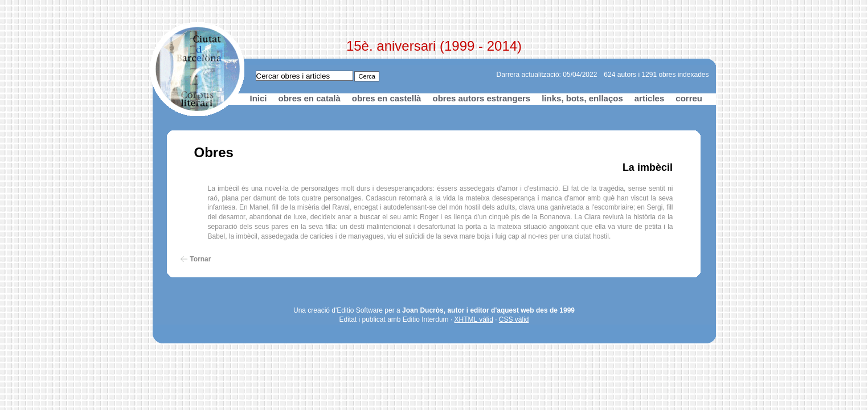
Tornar (200, 259)
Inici (259, 98)
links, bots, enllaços (582, 98)
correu (689, 98)
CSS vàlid (514, 319)
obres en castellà (387, 98)
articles (650, 98)
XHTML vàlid (474, 319)
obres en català (310, 98)
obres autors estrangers (481, 98)
